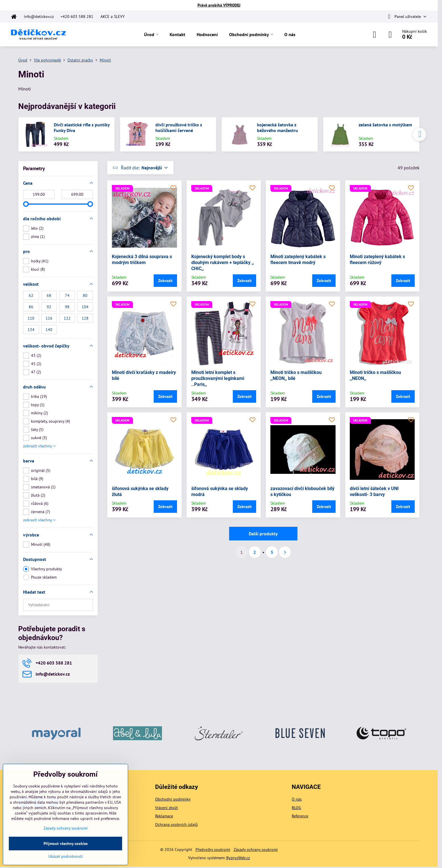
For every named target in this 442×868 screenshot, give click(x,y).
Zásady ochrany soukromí (256, 850)
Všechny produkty (43, 569)
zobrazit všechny (39, 446)
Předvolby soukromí (213, 850)
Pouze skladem (40, 577)
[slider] (26, 204)
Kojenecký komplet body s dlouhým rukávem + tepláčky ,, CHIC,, (223, 263)
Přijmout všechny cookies (66, 844)
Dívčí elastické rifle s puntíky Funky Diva (82, 127)
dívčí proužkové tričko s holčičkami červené (179, 127)
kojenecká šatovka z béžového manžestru (277, 127)
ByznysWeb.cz (238, 858)
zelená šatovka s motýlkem (385, 125)
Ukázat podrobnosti (66, 856)
